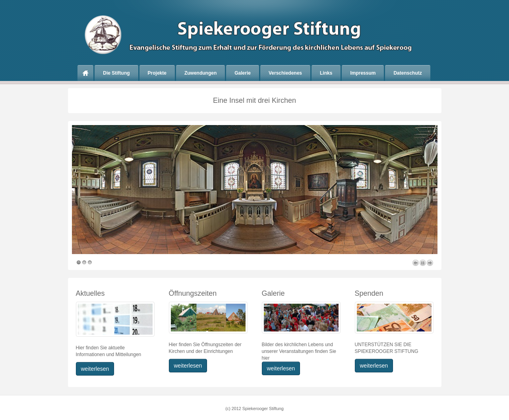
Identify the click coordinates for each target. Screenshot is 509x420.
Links (326, 73)
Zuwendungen (200, 73)
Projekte (157, 73)
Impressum (363, 73)
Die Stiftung (116, 73)
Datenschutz (407, 73)
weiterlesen (95, 369)
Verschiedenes (285, 73)
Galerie (243, 73)
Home (85, 73)
